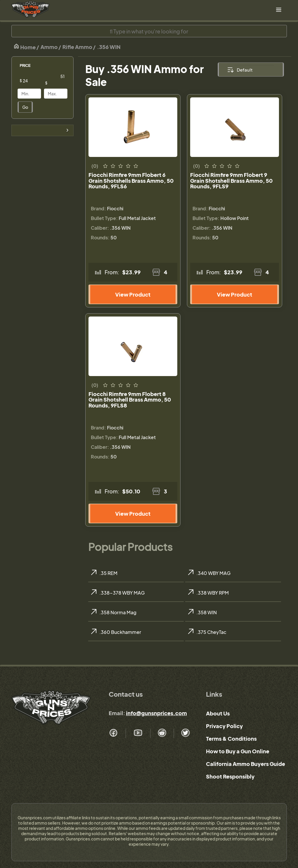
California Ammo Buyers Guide (246, 764)
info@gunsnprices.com (156, 713)
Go (25, 107)
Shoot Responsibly (230, 776)
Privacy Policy (224, 726)
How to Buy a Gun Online (238, 751)
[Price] (34, 81)
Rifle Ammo (77, 47)
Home (25, 47)
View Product (133, 294)
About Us (218, 713)
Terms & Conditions (231, 738)
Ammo (49, 47)
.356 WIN (109, 47)
